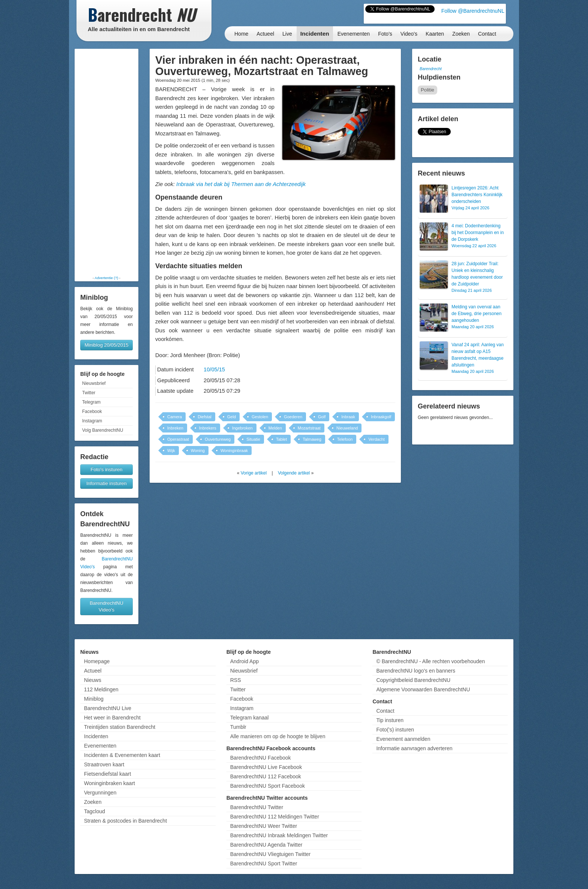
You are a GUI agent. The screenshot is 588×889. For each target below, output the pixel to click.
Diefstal (205, 417)
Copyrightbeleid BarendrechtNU (413, 680)
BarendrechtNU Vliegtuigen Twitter (271, 854)
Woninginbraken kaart (109, 783)
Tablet (281, 439)
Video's (409, 34)
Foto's (385, 34)
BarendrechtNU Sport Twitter (264, 863)
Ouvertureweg (218, 439)
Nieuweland (347, 428)
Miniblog (94, 699)
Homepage (97, 661)
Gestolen (260, 417)
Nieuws (93, 680)
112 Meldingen (101, 689)
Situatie (253, 439)
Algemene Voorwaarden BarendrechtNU (423, 689)
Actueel (265, 34)
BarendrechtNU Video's (106, 606)
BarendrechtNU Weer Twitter (264, 826)
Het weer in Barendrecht (112, 718)
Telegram (91, 402)
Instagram (92, 421)
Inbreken (175, 428)
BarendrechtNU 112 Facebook (266, 776)
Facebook (92, 411)
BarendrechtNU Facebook (261, 758)
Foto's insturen (107, 469)
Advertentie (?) (106, 278)
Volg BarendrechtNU (103, 430)
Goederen (293, 417)
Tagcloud (94, 811)
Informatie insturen (106, 483)
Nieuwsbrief (94, 383)
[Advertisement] (106, 162)
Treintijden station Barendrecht (120, 727)
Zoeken (461, 34)
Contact (487, 34)
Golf (322, 417)
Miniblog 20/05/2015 (106, 345)
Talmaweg (312, 439)
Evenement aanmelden (403, 739)
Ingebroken (242, 428)
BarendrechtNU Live (108, 708)
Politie (427, 90)
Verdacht (376, 439)
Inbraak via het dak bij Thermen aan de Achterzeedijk (241, 184)
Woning (198, 451)
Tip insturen (390, 720)
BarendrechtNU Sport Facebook (268, 786)
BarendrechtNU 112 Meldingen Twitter (275, 817)
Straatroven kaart (104, 764)
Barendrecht (431, 69)
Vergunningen (100, 793)
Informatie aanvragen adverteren (414, 748)
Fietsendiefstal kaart (107, 774)
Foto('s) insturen (395, 730)
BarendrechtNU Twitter (257, 807)
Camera (175, 417)
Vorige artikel (254, 473)
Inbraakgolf (381, 417)
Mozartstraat (309, 428)
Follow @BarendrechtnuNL (473, 11)
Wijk (171, 451)
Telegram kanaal (250, 718)
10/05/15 (214, 369)
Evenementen (354, 34)
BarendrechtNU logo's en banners (415, 671)
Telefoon (345, 439)
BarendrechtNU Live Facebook (266, 767)
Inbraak (348, 417)
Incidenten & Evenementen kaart (122, 755)
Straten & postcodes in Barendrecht (125, 821)
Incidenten (315, 34)
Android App (244, 661)
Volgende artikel (294, 473)
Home (241, 34)
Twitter (89, 393)
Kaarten (435, 34)
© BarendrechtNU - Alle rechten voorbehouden (430, 661)
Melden (275, 428)
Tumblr (238, 727)
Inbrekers (208, 428)
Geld (232, 417)
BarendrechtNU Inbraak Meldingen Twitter (279, 835)
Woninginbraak (234, 451)
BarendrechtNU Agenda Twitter (266, 845)
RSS (236, 680)
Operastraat (178, 439)
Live (287, 34)
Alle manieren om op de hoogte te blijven (278, 736)
